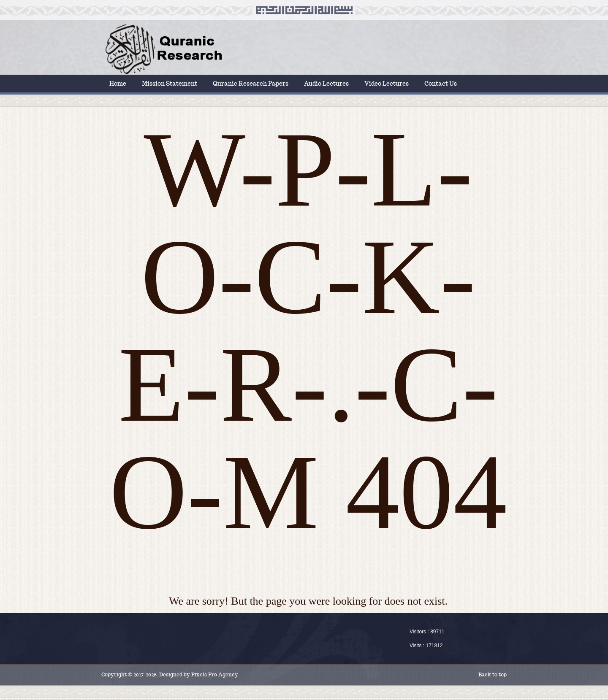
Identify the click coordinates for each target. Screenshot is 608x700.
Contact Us (441, 84)
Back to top (493, 674)
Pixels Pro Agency (215, 674)
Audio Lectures (326, 84)
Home (118, 84)
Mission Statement (170, 84)
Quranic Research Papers (251, 84)
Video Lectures (387, 84)
